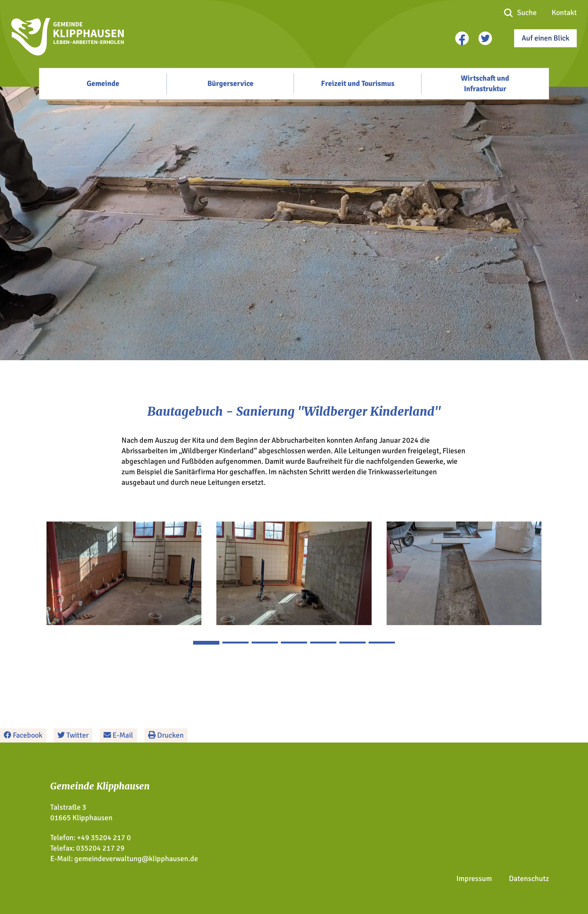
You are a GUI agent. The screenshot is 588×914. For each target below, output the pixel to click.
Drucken (166, 735)
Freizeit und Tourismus (358, 83)
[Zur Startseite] (67, 53)
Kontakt (564, 13)
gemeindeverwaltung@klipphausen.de (136, 859)
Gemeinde (103, 83)
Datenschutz (529, 879)
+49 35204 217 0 (104, 838)
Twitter (73, 735)
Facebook (23, 735)
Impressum (474, 879)
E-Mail (118, 735)
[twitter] (485, 38)
